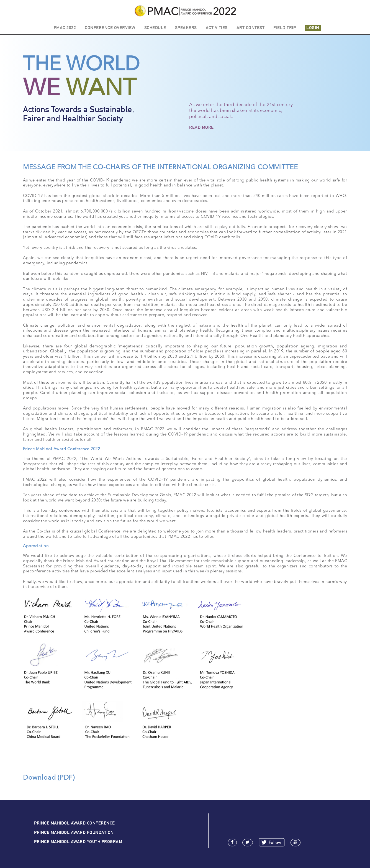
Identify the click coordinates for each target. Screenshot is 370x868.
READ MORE (201, 127)
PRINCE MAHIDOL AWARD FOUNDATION (74, 832)
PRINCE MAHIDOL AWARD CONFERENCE (74, 823)
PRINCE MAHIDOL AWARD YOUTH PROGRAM (78, 842)
